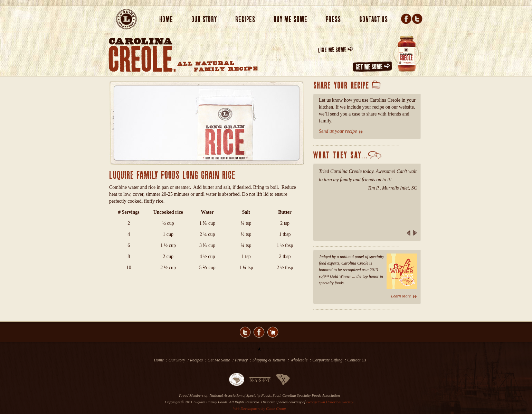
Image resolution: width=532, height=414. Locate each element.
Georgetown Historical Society (330, 402)
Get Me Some (219, 360)
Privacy (241, 360)
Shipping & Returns (269, 360)
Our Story (177, 360)
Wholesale (299, 360)
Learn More (401, 296)
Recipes (196, 360)
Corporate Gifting (327, 360)
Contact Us (357, 360)
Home (166, 20)
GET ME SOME (373, 67)
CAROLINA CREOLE (142, 55)
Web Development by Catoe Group (260, 408)
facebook (259, 332)
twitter (245, 332)
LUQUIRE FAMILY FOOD (126, 19)
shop (273, 332)
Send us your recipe (338, 131)
